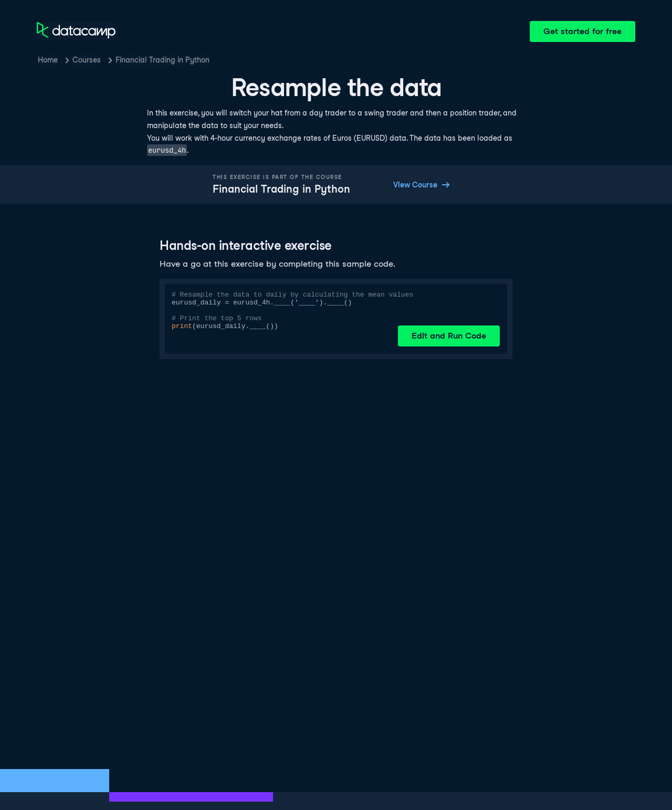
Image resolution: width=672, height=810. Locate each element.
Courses (87, 60)
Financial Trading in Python (162, 60)
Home (48, 60)
